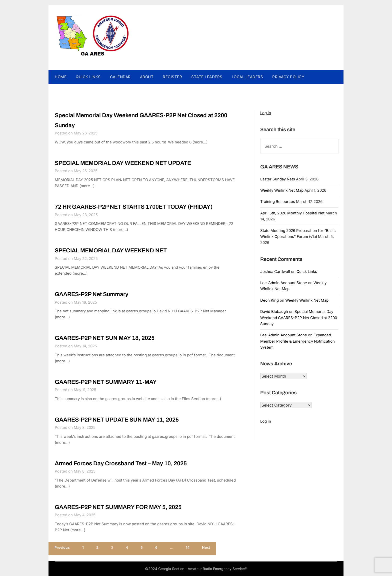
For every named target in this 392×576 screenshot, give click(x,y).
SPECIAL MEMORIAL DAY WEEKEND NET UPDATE (132, 163)
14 (188, 549)
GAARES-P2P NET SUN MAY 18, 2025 (111, 338)
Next (206, 549)
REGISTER (172, 77)
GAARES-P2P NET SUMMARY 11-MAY (113, 382)
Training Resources (278, 202)
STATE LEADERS (207, 77)
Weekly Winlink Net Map (282, 190)
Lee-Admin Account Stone (284, 283)
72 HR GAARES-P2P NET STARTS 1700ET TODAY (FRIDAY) (144, 207)
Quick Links (307, 272)
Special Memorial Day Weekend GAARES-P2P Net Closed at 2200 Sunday (299, 318)
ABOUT (147, 77)
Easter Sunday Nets (278, 179)
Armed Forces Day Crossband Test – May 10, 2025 (129, 464)
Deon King (269, 300)
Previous (62, 549)
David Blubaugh (274, 311)
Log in (266, 113)
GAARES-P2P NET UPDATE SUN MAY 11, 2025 (125, 420)
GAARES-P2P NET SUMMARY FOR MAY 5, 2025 (128, 508)
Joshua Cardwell (275, 272)
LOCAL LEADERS (247, 77)
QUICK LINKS (88, 77)
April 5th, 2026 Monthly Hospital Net (292, 213)
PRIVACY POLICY (288, 77)
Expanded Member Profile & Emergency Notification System (297, 341)
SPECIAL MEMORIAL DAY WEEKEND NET (118, 251)
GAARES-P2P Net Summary (96, 295)
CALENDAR (120, 77)
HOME (61, 77)
